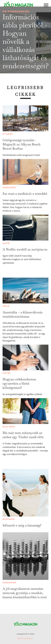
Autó (6, 243)
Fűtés (7, 373)
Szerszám (9, 583)
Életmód (9, 427)
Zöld (6, 306)
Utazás (8, 134)
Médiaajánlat (25, 638)
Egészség (9, 188)
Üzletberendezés (16, 11)
